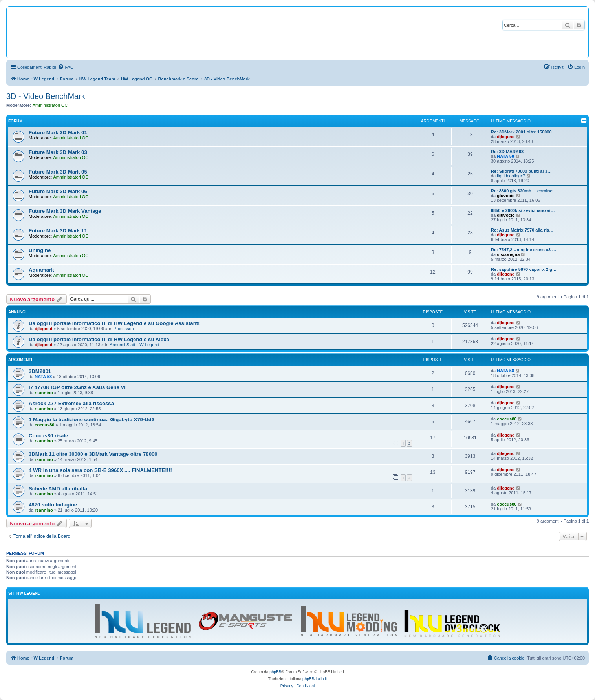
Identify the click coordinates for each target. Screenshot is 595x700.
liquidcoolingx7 (511, 176)
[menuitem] (66, 67)
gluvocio (506, 196)
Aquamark (41, 270)
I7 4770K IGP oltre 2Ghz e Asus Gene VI (77, 387)
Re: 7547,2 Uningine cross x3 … (524, 250)
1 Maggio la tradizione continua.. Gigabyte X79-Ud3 (92, 419)
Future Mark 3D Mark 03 (58, 152)
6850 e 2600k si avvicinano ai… (523, 210)
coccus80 (44, 425)
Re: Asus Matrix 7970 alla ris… (522, 230)
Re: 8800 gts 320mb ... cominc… (524, 191)
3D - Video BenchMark (46, 96)
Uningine (40, 250)
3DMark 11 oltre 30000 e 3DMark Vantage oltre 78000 (93, 454)
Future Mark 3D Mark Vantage (65, 211)
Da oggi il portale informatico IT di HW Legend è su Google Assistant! (114, 323)
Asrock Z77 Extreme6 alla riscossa (71, 403)
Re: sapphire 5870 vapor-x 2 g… (524, 269)
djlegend (506, 137)
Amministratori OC (50, 105)
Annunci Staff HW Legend (134, 345)
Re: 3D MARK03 (507, 152)
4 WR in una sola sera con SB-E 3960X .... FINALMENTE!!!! (100, 470)
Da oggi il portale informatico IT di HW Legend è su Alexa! (100, 339)
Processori (124, 329)
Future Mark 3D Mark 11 (58, 231)
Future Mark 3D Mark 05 (58, 172)
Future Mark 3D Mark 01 (58, 133)
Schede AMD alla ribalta (58, 489)
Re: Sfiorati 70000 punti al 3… (521, 171)
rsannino (44, 393)
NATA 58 (505, 156)
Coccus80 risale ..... (53, 436)
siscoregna (508, 254)
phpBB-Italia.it (315, 679)
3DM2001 (40, 371)
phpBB (275, 672)
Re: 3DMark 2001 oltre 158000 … (524, 132)
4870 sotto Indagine (53, 505)
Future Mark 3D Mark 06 (58, 191)
